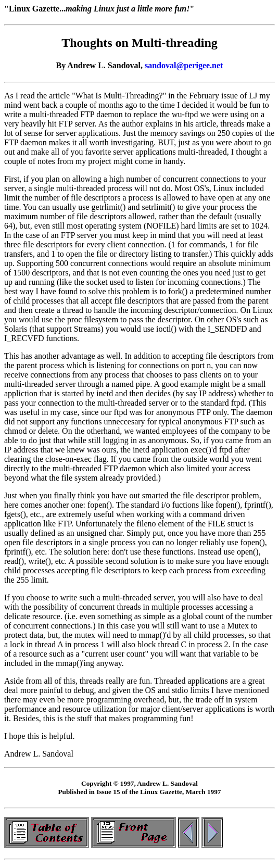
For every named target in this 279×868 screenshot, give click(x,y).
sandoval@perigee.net (184, 65)
